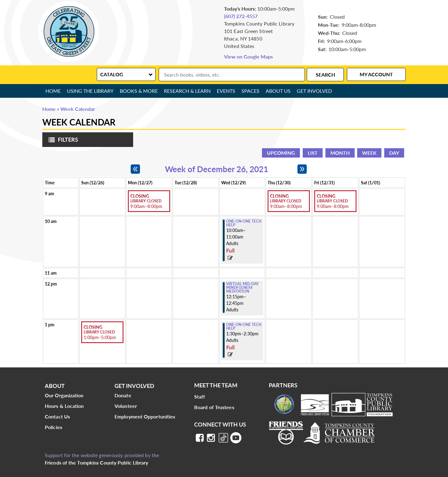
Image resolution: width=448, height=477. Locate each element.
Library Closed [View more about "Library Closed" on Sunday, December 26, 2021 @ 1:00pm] (99, 332)
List (313, 153)
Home (53, 91)
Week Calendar (78, 109)
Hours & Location (64, 406)
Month (340, 153)
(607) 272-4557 (241, 16)
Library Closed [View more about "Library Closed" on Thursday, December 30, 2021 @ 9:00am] (286, 201)
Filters (62, 142)
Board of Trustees (214, 407)
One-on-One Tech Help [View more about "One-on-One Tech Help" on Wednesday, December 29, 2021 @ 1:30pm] (244, 327)
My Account (376, 74)
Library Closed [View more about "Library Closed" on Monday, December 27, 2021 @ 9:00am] (146, 201)
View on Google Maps (248, 57)
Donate (123, 395)
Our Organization (64, 395)
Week (369, 153)
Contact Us (57, 416)
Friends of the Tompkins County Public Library (97, 463)
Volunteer (126, 406)
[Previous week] (135, 169)
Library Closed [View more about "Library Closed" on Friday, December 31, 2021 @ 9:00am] (332, 201)
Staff (200, 397)
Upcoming (281, 153)
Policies (54, 427)
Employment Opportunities (145, 416)
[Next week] (302, 169)
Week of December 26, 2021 (217, 169)
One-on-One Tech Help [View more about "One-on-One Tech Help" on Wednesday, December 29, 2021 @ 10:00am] (244, 223)
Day (394, 153)
